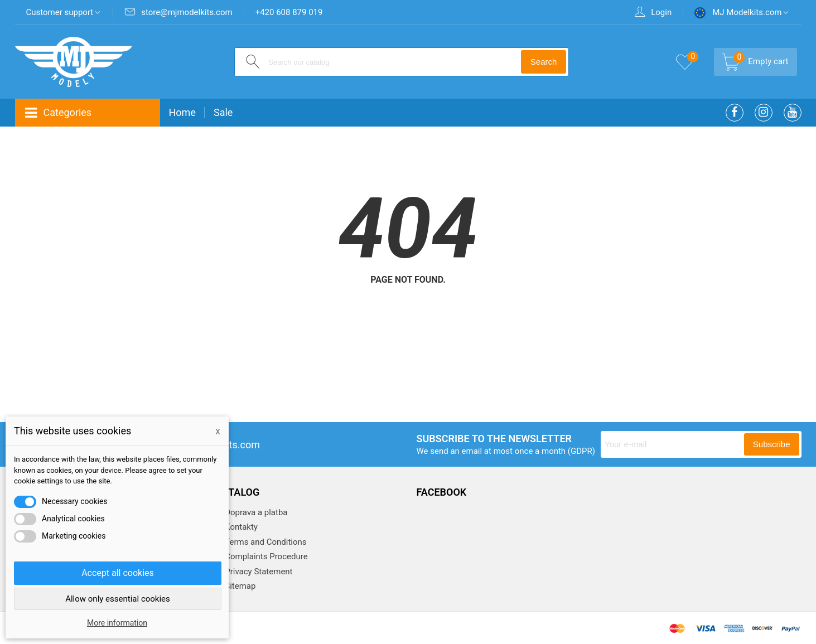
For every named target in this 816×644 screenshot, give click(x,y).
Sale (223, 112)
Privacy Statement (258, 572)
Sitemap (240, 586)
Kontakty (240, 527)
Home (182, 112)
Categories (58, 113)
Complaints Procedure (265, 556)
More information (117, 623)
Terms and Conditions (265, 542)
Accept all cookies (118, 573)
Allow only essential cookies (118, 599)
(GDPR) (581, 451)
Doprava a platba (255, 512)
